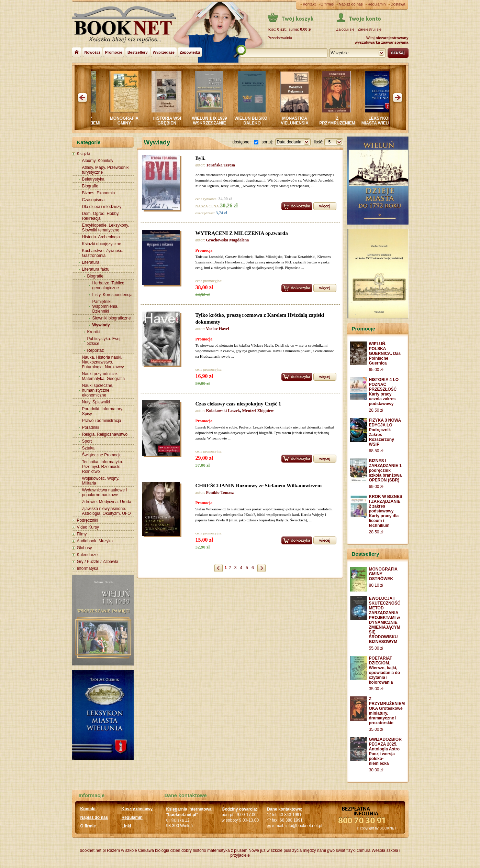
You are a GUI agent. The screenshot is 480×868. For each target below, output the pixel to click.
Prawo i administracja (102, 421)
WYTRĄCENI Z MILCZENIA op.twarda (242, 233)
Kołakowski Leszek (223, 411)
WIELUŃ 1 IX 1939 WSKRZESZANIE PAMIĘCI (218, 123)
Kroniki (94, 332)
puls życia (293, 850)
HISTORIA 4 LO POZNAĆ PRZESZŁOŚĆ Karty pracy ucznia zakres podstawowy (384, 392)
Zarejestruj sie (370, 29)
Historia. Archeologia (101, 237)
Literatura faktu (96, 269)
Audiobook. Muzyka (95, 541)
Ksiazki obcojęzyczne (102, 244)
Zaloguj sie (345, 29)
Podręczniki (88, 520)
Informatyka (88, 568)
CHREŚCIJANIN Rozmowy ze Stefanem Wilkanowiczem (259, 486)
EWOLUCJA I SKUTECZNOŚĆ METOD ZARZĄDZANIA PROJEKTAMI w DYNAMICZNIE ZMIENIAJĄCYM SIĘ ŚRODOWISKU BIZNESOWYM (385, 620)
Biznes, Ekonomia (99, 193)
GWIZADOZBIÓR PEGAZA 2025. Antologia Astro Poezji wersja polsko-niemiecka (385, 751)
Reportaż (96, 350)
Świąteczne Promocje (102, 455)
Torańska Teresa (221, 165)
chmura (364, 850)
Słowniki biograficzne (112, 318)
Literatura (91, 262)
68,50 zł (376, 451)
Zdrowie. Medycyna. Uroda (107, 502)
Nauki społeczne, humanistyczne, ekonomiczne (98, 390)
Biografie (90, 186)
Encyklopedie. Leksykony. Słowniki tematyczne (106, 228)
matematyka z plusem (227, 850)
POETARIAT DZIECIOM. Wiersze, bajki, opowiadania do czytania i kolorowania (385, 670)
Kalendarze (87, 555)
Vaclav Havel (218, 329)
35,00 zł (376, 689)
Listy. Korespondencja (113, 295)
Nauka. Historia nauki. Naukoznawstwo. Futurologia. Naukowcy (103, 362)
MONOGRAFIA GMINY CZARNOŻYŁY (133, 123)
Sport (87, 441)
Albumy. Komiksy (98, 161)
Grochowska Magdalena (228, 240)
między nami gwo (319, 850)
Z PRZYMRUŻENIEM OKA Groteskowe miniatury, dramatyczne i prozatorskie (387, 711)
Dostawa (398, 4)
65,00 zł (376, 370)
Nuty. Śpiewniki (96, 402)
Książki (83, 154)
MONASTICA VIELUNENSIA (303, 121)
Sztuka (88, 448)
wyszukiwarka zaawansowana (382, 42)
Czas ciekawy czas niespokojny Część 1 (238, 404)
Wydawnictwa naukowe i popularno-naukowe (105, 492)
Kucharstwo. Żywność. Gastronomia (103, 253)
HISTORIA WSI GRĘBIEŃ (175, 121)
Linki (126, 826)
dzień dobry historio (188, 850)
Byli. (201, 158)
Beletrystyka (93, 179)
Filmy (82, 534)
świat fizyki (345, 850)
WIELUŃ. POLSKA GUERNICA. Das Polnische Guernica (385, 354)
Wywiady (101, 325)
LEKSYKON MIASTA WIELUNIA (388, 121)
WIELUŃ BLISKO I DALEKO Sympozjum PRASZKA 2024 (261, 126)
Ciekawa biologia (154, 850)
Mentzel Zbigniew (258, 411)
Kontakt (309, 4)
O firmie (327, 4)
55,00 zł (376, 648)
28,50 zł (376, 410)
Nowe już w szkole (265, 850)
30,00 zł (376, 770)
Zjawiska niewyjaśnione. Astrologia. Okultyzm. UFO (107, 511)
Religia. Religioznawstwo (105, 434)
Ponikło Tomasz (220, 492)
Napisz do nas (351, 4)
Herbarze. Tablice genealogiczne (108, 285)
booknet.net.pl (93, 850)
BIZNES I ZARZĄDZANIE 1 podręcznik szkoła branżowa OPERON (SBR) (385, 470)
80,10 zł (376, 585)
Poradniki (91, 427)
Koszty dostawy (137, 809)
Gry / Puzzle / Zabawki (98, 562)
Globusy (85, 548)
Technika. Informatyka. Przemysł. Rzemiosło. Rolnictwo (103, 467)
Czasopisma (93, 200)
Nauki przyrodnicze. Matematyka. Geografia (104, 376)
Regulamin (377, 4)
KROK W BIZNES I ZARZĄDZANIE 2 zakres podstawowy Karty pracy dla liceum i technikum (386, 511)
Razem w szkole (122, 850)
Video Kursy (88, 527)
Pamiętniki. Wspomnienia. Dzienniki (105, 306)
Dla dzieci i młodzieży (102, 207)
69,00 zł (376, 487)
